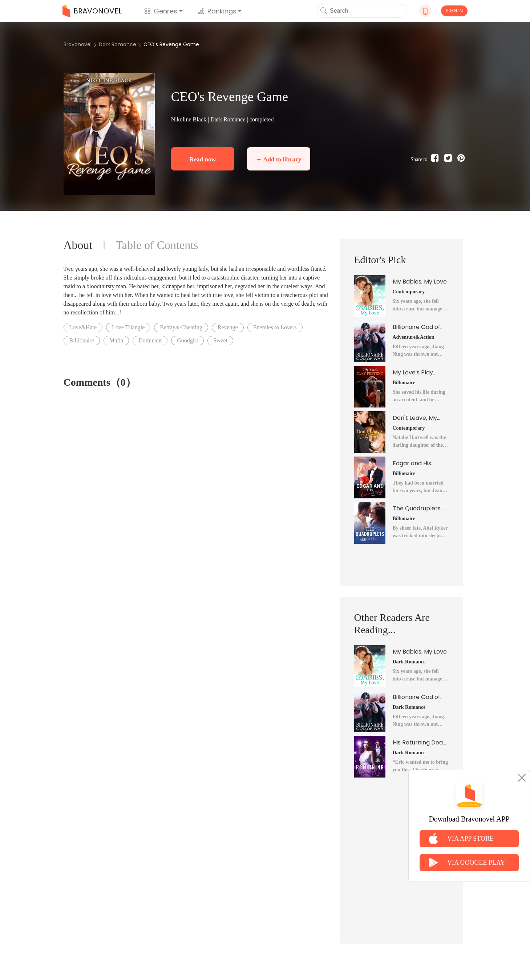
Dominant (150, 340)
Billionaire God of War (416, 327)
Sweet (220, 340)
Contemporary (409, 292)
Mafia (116, 340)
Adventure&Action (414, 337)
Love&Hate (83, 327)
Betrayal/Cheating (181, 327)
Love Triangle (128, 327)
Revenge (228, 327)
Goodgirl (187, 340)
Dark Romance (118, 44)
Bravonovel (78, 44)
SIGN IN (454, 11)
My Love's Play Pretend (413, 373)
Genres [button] (161, 11)
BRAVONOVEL (92, 11)
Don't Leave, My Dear (415, 418)
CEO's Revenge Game (171, 44)
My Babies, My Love (420, 282)
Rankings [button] (217, 11)
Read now (202, 159)
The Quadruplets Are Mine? (417, 509)
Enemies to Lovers (275, 327)
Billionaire (82, 340)
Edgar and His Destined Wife (412, 463)
